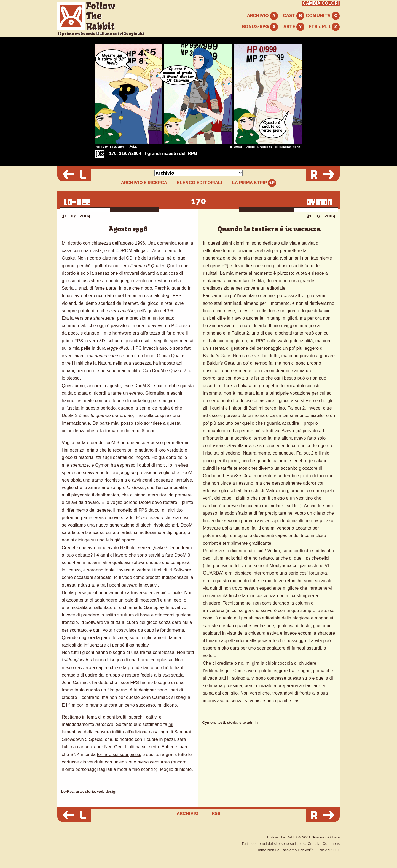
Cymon (209, 723)
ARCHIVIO (262, 16)
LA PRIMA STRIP (254, 183)
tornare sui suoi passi (119, 755)
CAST (294, 16)
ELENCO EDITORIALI (200, 183)
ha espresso (123, 465)
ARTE (294, 27)
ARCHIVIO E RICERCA (144, 183)
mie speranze (75, 465)
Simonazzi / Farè (326, 837)
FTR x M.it (324, 27)
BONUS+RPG (260, 27)
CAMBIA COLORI (321, 3)
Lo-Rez (67, 791)
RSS (216, 814)
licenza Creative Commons (317, 844)
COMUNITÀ (323, 16)
